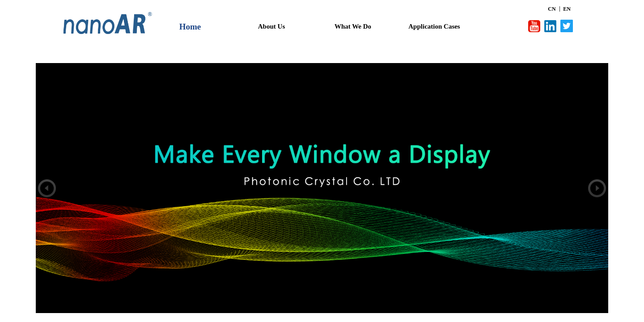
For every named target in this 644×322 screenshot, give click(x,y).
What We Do (353, 26)
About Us (271, 26)
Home (190, 27)
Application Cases (434, 26)
